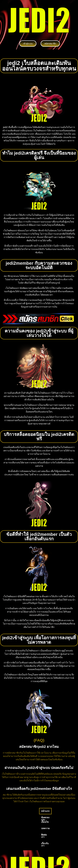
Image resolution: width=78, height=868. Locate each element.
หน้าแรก (8, 811)
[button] (39, 54)
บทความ (44, 811)
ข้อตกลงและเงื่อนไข (26, 811)
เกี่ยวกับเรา (9, 817)
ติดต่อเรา (57, 811)
